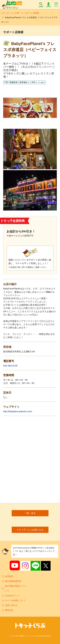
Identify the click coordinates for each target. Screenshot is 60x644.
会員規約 (9, 576)
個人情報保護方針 (13, 581)
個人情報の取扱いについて (15, 588)
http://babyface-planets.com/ (18, 411)
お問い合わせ (11, 605)
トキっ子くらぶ (12, 5)
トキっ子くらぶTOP (10, 13)
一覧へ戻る (30, 513)
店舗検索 (41, 5)
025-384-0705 (10, 366)
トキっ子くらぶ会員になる (30, 530)
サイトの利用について (15, 600)
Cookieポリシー (12, 596)
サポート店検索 (32, 13)
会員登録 (48, 5)
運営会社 (9, 610)
